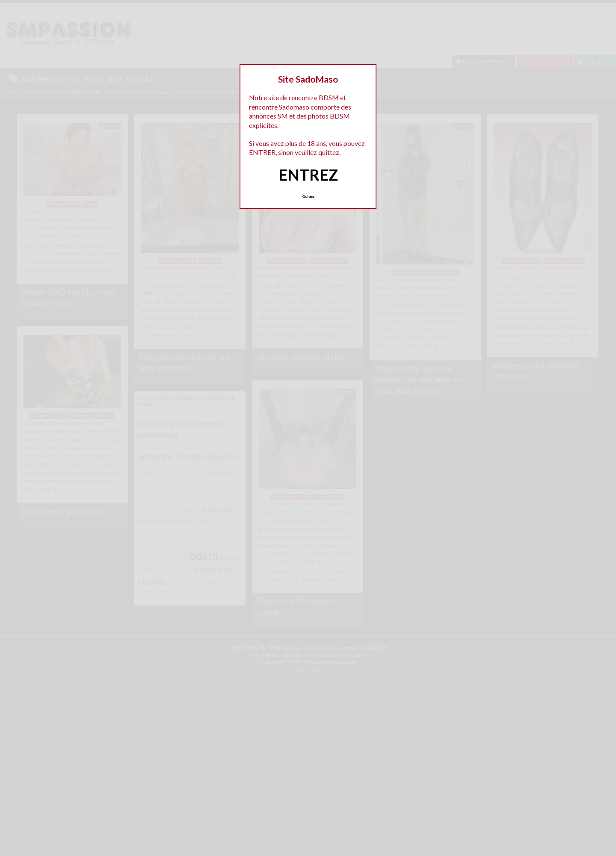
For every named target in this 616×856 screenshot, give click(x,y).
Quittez (308, 196)
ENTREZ (308, 175)
